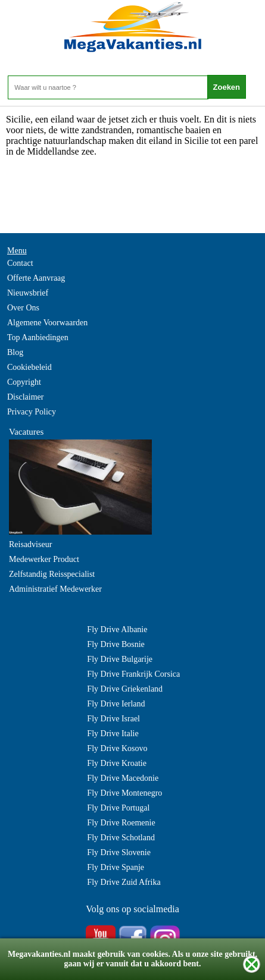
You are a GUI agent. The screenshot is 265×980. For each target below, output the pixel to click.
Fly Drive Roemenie (121, 823)
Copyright (24, 382)
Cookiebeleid (29, 367)
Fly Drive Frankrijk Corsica (133, 674)
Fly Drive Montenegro (124, 793)
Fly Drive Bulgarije (120, 659)
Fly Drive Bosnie (116, 644)
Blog (15, 352)
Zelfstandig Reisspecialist (52, 574)
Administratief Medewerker (55, 589)
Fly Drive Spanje (116, 867)
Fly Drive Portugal (118, 808)
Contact (20, 263)
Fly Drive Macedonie (123, 778)
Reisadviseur (30, 544)
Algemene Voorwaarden (47, 323)
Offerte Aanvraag (36, 278)
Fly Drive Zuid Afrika (124, 882)
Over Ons (23, 308)
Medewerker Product (44, 559)
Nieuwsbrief (28, 293)
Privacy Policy (32, 412)
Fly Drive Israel (113, 719)
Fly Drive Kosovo (117, 748)
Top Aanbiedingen (38, 337)
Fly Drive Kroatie (117, 763)
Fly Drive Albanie (117, 629)
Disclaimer (25, 397)
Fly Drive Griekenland (125, 689)
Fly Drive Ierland (116, 704)
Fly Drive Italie (113, 734)
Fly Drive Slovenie (119, 852)
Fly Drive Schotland (121, 838)
